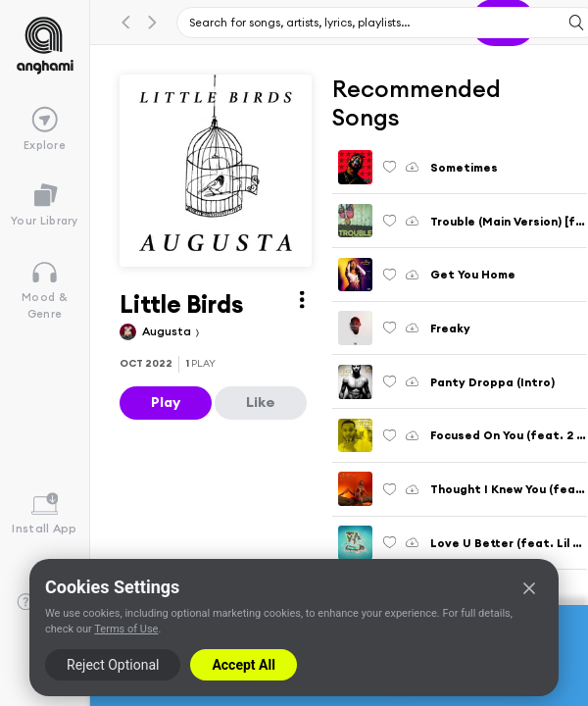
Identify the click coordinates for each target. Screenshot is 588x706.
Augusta (168, 331)
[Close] (529, 588)
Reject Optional (113, 665)
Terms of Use (126, 629)
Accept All (243, 665)
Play (166, 402)
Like (261, 402)
